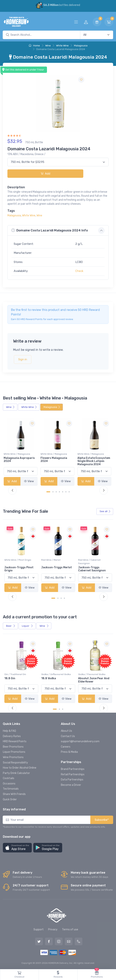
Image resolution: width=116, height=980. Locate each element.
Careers (66, 747)
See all (105, 511)
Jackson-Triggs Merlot (93, 567)
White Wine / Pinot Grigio (55, 560)
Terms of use (70, 929)
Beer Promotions (13, 747)
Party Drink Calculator (16, 773)
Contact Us (68, 736)
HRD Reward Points (15, 741)
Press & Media (69, 752)
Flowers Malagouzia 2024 (55, 460)
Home (34, 46)
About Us (66, 731)
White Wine (62, 46)
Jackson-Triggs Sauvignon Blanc (16, 569)
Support (39, 929)
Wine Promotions (13, 757)
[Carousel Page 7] (69, 492)
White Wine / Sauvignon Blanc (21, 560)
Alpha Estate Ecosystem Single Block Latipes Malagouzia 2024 (95, 461)
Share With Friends (14, 794)
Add (45, 174)
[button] (17, 848)
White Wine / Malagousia (18, 454)
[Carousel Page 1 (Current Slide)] (48, 492)
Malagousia (81, 46)
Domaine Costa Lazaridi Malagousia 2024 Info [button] (50, 230)
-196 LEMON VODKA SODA (21, 678)
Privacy (53, 929)
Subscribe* (102, 820)
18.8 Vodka (85, 678)
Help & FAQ (9, 731)
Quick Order (10, 799)
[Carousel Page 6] (66, 492)
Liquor (27, 626)
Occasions (9, 784)
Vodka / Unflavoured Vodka (93, 674)
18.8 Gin (47, 678)
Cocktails (9, 778)
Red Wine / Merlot (88, 560)
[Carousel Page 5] (63, 492)
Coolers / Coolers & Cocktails (20, 674)
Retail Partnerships (73, 774)
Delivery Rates (12, 736)
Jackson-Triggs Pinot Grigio (56, 569)
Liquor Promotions (14, 752)
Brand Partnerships (73, 769)
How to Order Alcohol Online (20, 768)
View (30, 481)
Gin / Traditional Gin (52, 674)
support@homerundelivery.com (80, 741)
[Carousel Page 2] (53, 492)
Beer (11, 626)
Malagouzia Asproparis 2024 (20, 460)
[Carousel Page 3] (56, 492)
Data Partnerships (72, 780)
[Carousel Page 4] (59, 492)
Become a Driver (71, 785)
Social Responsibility (15, 763)
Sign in (23, 359)
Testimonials (11, 789)
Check (79, 271)
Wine (48, 46)
